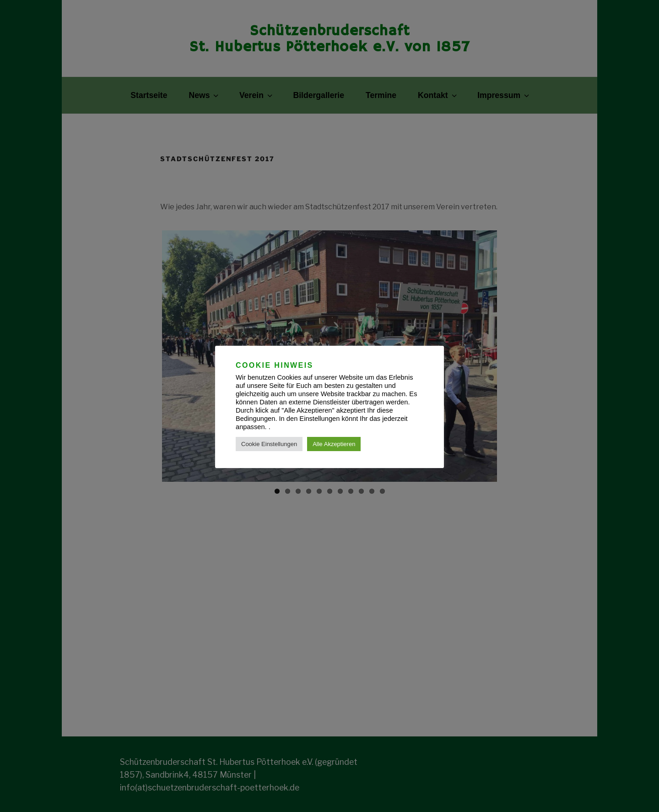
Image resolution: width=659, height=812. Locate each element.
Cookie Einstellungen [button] (269, 444)
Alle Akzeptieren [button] (334, 444)
